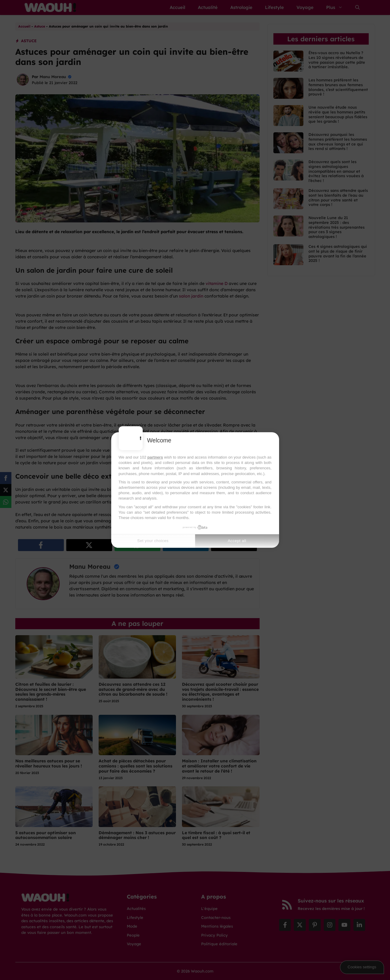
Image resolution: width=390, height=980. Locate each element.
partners (155, 457)
